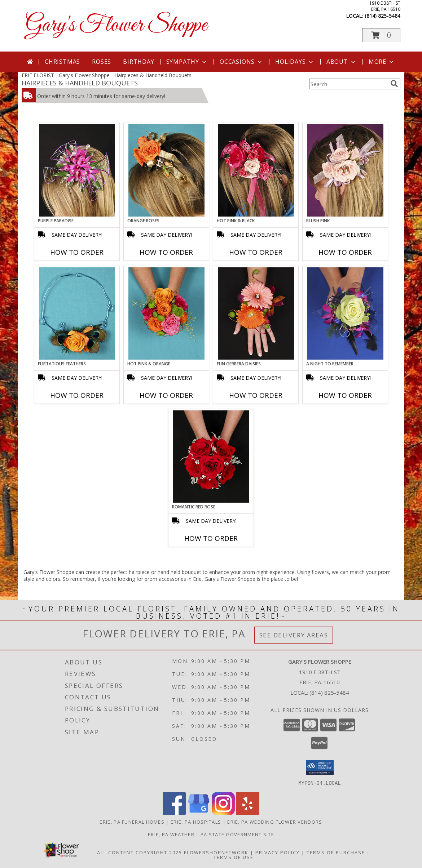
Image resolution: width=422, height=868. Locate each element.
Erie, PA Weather (171, 834)
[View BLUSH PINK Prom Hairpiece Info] (345, 170)
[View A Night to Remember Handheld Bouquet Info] (345, 313)
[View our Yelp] (248, 813)
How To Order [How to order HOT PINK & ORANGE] (166, 395)
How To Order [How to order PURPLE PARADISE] (77, 252)
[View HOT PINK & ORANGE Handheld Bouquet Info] (166, 313)
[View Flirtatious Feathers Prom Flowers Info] (77, 313)
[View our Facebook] (174, 813)
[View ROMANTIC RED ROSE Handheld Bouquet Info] (211, 457)
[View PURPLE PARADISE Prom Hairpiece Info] (77, 170)
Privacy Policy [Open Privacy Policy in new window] (278, 852)
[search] (394, 84)
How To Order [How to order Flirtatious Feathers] (77, 395)
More (382, 62)
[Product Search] (348, 84)
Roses (102, 62)
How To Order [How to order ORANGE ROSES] (166, 252)
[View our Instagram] (223, 813)
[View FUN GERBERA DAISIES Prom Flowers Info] (256, 313)
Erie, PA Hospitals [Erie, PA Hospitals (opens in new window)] (196, 822)
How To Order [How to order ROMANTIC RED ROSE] (211, 538)
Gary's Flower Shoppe (116, 25)
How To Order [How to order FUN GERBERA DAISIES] (256, 395)
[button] (381, 35)
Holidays (295, 62)
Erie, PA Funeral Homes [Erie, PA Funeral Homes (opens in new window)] (132, 822)
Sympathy (187, 62)
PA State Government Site (237, 834)
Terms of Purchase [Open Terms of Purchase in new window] (336, 852)
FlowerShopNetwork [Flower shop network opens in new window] (216, 852)
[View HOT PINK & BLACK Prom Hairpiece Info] (256, 170)
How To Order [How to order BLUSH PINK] (345, 252)
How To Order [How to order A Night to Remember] (345, 395)
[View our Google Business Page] (199, 813)
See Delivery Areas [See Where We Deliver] (294, 635)
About (342, 62)
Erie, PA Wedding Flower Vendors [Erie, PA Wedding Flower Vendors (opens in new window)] (275, 822)
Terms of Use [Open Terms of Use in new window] (234, 857)
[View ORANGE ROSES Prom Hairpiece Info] (166, 170)
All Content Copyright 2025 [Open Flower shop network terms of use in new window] (140, 852)
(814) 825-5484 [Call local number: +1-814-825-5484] (383, 16)
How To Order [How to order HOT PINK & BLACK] (256, 252)
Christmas (62, 62)
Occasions (241, 62)
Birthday (139, 62)
